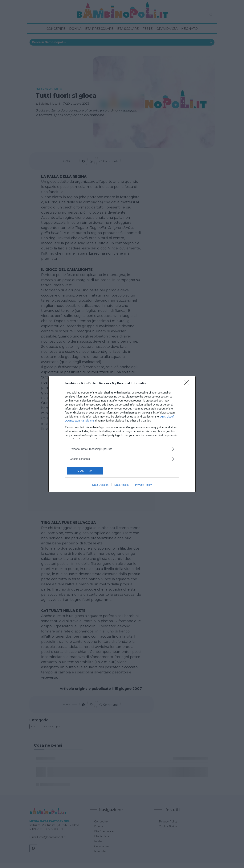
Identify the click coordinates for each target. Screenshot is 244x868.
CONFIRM (85, 470)
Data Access (122, 485)
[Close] (188, 384)
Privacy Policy (143, 485)
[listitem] (122, 449)
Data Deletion (100, 485)
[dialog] (122, 434)
